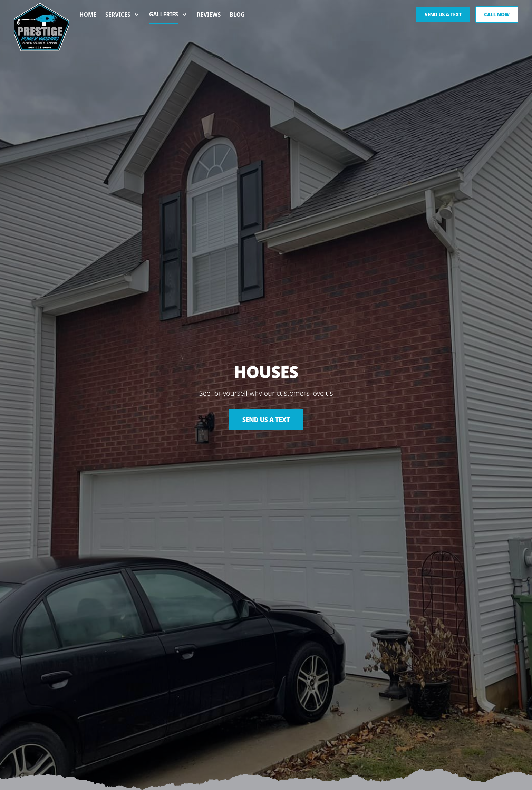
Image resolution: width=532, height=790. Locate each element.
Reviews (209, 15)
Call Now (497, 14)
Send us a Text (443, 14)
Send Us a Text (266, 420)
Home (88, 15)
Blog (237, 15)
